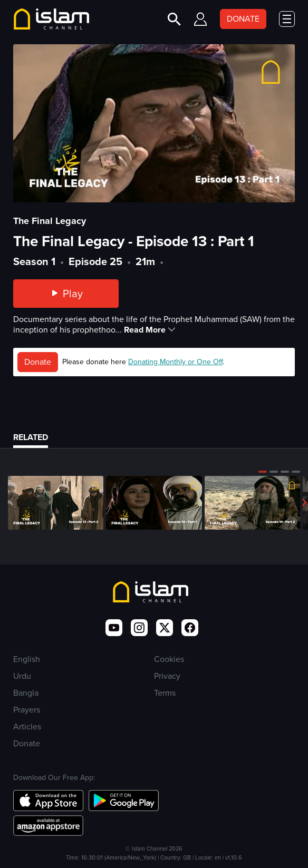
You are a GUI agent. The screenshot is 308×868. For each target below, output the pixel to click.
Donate (38, 362)
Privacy (167, 676)
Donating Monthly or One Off (175, 362)
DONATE (243, 19)
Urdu (22, 676)
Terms (165, 693)
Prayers (27, 710)
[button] (263, 472)
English (27, 659)
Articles (27, 726)
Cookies (169, 659)
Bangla (26, 693)
